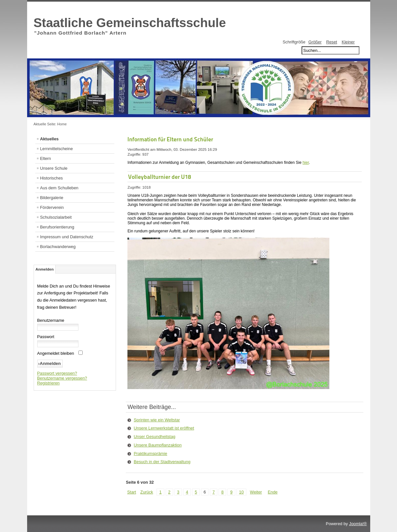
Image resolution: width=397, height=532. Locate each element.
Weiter (256, 492)
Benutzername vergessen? (62, 378)
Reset (331, 42)
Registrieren (49, 383)
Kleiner (348, 42)
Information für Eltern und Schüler (170, 139)
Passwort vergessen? (57, 373)
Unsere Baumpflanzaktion (158, 445)
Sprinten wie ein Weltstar (157, 420)
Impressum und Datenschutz (67, 237)
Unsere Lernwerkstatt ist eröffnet (164, 428)
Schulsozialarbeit (56, 217)
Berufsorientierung (57, 227)
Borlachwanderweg (58, 247)
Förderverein (52, 207)
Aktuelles (50, 139)
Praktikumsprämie (150, 454)
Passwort (46, 337)
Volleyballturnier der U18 (159, 177)
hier (306, 163)
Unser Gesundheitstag (154, 437)
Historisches (52, 178)
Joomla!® (358, 524)
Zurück (147, 492)
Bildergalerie (52, 198)
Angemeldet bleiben (56, 353)
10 (241, 492)
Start (132, 492)
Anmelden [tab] (45, 269)
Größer (315, 42)
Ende (273, 492)
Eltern (46, 158)
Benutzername (51, 320)
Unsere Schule (54, 168)
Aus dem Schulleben (59, 188)
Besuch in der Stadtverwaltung (162, 462)
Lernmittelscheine (57, 149)
